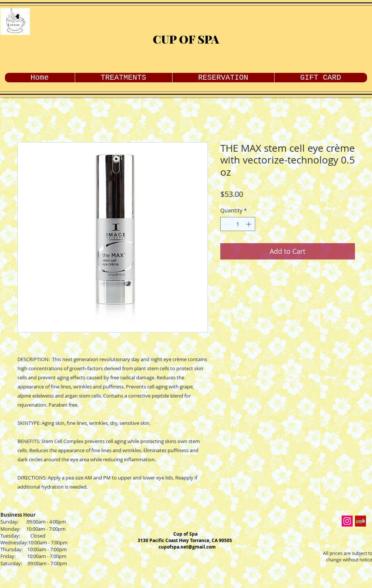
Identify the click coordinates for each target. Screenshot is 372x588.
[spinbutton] (238, 224)
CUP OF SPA (186, 39)
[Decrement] (226, 224)
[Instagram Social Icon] (347, 521)
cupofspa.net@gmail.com (187, 547)
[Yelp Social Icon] (360, 521)
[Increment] (249, 224)
